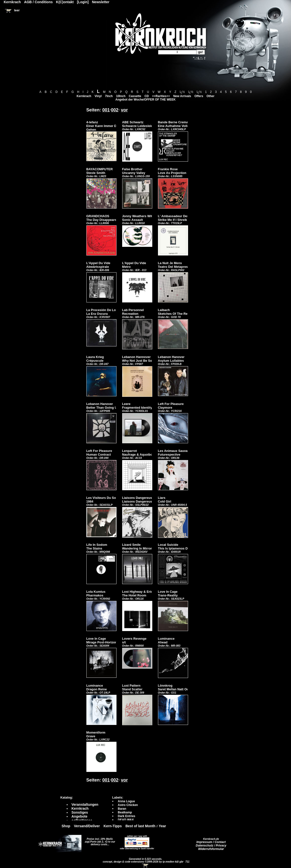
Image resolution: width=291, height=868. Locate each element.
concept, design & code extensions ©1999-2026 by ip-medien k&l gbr (143, 862)
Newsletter (101, 2)
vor (124, 110)
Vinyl (98, 96)
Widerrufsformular (211, 849)
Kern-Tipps (113, 826)
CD (146, 96)
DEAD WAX (126, 820)
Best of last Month (140, 826)
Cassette (135, 96)
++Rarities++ (161, 96)
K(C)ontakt (65, 2)
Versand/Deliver (87, 826)
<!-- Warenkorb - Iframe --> (146, 866)
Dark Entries (126, 816)
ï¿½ (182, 92)
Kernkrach (84, 96)
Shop (66, 826)
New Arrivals (182, 96)
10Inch (121, 96)
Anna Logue (126, 801)
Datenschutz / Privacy (211, 846)
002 (115, 110)
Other (211, 96)
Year (162, 826)
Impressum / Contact (211, 842)
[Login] (83, 2)
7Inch (109, 96)
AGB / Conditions (39, 2)
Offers (199, 96)
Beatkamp (125, 812)
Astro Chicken (128, 805)
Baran (122, 809)
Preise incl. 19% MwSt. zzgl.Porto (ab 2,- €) (99, 840)
